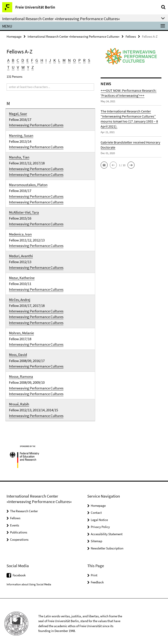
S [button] (87, 60)
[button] (104, 165)
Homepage (14, 36)
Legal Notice (99, 515)
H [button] (41, 60)
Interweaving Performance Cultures (36, 125)
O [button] (73, 60)
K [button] (54, 60)
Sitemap (96, 536)
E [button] (27, 60)
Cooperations (19, 535)
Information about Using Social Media (29, 580)
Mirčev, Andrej (20, 297)
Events (15, 521)
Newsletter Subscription (107, 544)
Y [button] (28, 67)
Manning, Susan (21, 135)
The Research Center (24, 506)
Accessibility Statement (107, 529)
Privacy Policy (100, 522)
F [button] (31, 60)
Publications (19, 528)
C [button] (18, 60)
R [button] (82, 60)
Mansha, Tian (19, 156)
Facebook (19, 570)
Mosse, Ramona (21, 373)
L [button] (58, 60)
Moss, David (18, 351)
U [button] (13, 67)
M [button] (63, 60)
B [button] (13, 60)
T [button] (8, 67)
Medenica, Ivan (20, 232)
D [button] (22, 60)
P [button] (78, 60)
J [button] (49, 60)
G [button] (36, 60)
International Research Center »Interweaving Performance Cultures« (73, 36)
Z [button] (32, 67)
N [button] (68, 60)
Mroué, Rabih (19, 400)
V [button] (18, 67)
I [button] (45, 60)
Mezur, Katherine (22, 275)
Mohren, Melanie (21, 329)
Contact (96, 508)
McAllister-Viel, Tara (24, 211)
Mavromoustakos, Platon (28, 183)
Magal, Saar (18, 113)
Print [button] (94, 570)
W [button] (23, 67)
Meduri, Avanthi (21, 254)
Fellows (131, 36)
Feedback (97, 578)
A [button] (8, 60)
